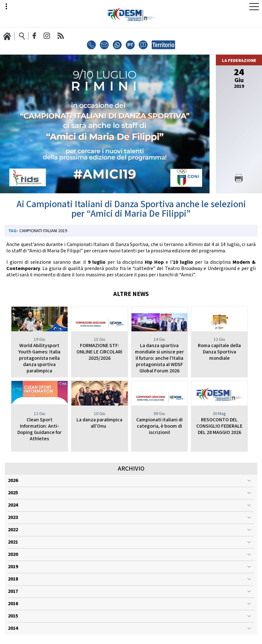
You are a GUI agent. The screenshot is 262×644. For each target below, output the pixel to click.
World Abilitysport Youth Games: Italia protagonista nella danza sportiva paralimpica (39, 358)
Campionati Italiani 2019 (43, 231)
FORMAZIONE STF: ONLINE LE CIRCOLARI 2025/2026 (99, 352)
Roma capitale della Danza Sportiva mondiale (219, 352)
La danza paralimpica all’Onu (99, 423)
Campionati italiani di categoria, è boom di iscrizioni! (159, 426)
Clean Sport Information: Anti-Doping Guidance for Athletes (40, 429)
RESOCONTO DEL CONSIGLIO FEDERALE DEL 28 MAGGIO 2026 (219, 426)
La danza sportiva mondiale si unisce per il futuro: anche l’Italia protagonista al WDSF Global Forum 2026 (159, 358)
